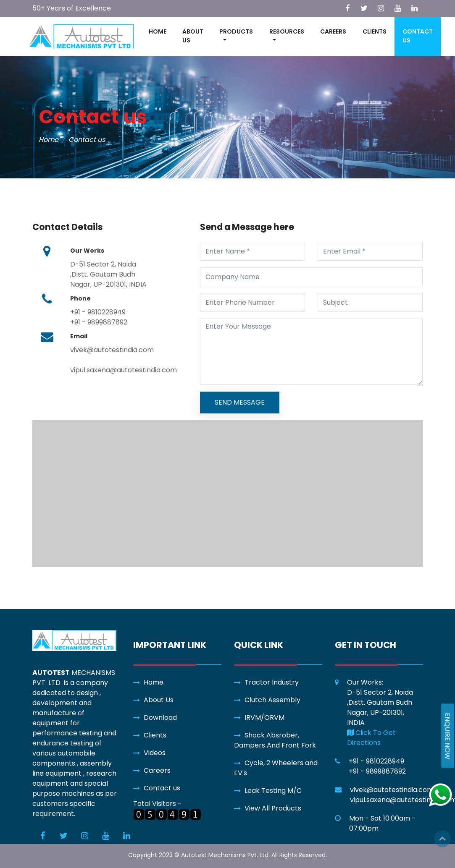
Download (160, 718)
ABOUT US (193, 36)
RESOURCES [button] (287, 31)
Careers (157, 770)
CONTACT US (418, 36)
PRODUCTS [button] (236, 31)
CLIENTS (375, 31)
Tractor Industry (272, 682)
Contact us (162, 788)
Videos (155, 753)
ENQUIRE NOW (447, 736)
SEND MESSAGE (240, 402)
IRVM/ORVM (264, 718)
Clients (155, 735)
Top (442, 839)
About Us (159, 700)
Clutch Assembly (272, 700)
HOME (158, 31)
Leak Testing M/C (273, 791)
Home (49, 140)
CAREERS (333, 31)
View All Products (273, 808)
